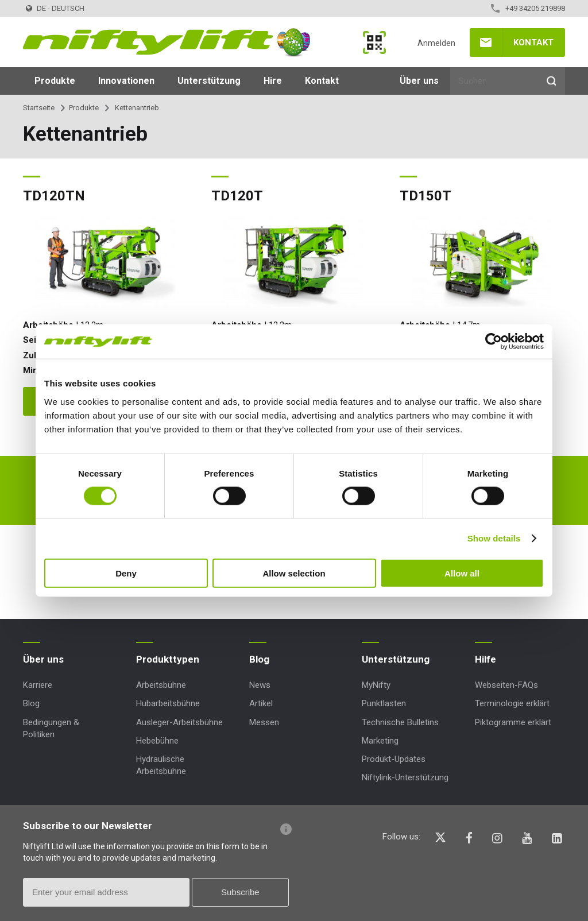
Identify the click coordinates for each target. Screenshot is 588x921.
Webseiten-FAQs (506, 685)
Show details (494, 538)
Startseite (39, 108)
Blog (31, 703)
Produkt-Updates (394, 759)
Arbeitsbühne (161, 685)
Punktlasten (384, 703)
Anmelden (436, 43)
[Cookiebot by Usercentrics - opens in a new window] (494, 342)
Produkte (55, 81)
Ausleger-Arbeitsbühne (179, 722)
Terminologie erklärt (512, 703)
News (260, 685)
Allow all (462, 573)
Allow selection (294, 573)
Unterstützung (209, 81)
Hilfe (486, 659)
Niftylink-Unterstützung (405, 777)
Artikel (261, 703)
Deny (126, 573)
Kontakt (533, 42)
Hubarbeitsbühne (168, 703)
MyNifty (374, 42)
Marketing (380, 741)
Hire (273, 81)
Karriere (38, 685)
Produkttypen (168, 659)
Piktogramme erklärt (513, 722)
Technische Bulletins (400, 722)
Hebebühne (157, 741)
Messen (264, 722)
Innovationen (126, 81)
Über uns (419, 81)
